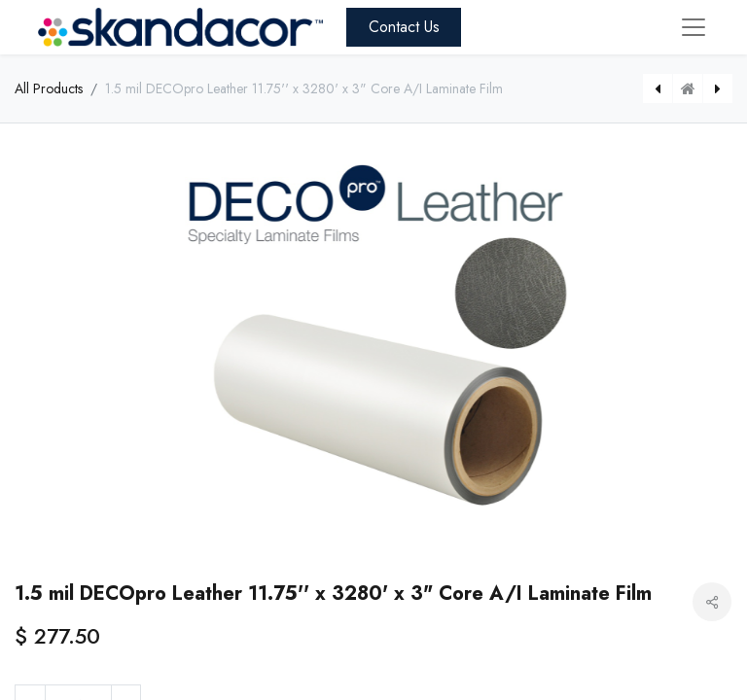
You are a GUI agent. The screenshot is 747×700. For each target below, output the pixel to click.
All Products (49, 88)
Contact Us (404, 27)
